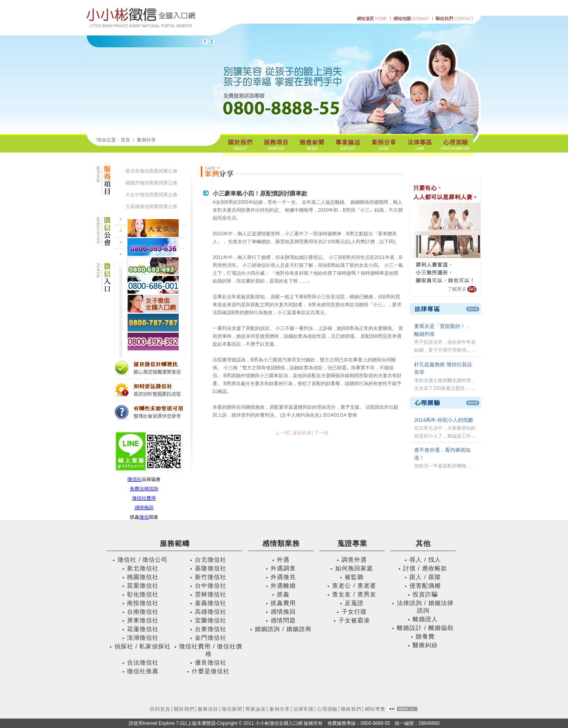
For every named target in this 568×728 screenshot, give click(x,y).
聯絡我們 (351, 709)
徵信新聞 (232, 709)
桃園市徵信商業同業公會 (151, 183)
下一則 (321, 433)
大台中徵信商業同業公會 (151, 195)
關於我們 (184, 709)
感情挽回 (144, 508)
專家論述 (256, 709)
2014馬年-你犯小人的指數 (444, 420)
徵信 (144, 517)
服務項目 (208, 709)
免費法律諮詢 (144, 489)
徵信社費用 (144, 498)
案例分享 (146, 140)
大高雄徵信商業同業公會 (151, 207)
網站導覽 (375, 709)
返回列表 (302, 433)
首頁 (125, 140)
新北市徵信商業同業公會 (151, 171)
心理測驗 (327, 709)
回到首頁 (160, 709)
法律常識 (303, 709)
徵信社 (135, 479)
